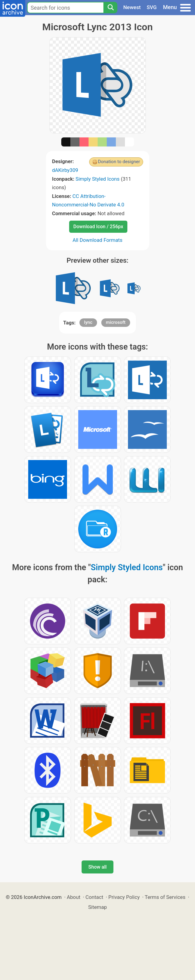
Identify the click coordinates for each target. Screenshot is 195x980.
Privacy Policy (124, 897)
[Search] (110, 8)
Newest (132, 7)
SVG (152, 7)
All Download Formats (97, 240)
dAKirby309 (65, 170)
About (74, 897)
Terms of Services (165, 897)
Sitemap (98, 907)
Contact (94, 897)
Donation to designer (119, 162)
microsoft (116, 322)
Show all (97, 867)
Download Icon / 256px (98, 227)
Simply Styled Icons (97, 179)
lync (88, 322)
